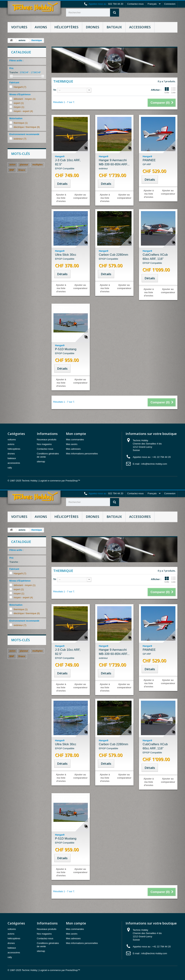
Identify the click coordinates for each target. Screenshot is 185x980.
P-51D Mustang (71, 351)
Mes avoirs (72, 444)
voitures (19, 27)
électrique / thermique (27, 127)
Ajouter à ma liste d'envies (61, 198)
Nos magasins (44, 444)
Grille (167, 90)
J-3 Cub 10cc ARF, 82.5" (71, 165)
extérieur (20, 139)
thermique (21, 123)
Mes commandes (75, 440)
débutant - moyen (25, 99)
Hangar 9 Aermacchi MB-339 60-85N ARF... (114, 165)
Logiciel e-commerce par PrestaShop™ (60, 481)
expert (19, 103)
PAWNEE (158, 162)
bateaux (114, 27)
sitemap (41, 462)
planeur (24, 165)
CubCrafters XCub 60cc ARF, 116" (158, 259)
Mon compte (76, 434)
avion (12, 165)
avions (41, 27)
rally (10, 468)
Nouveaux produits (47, 440)
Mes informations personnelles (82, 454)
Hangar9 (20, 87)
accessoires (140, 27)
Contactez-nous (135, 4)
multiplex (37, 165)
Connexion (170, 4)
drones (92, 27)
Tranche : (14, 72)
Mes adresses (73, 449)
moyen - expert (23, 111)
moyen (19, 107)
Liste (173, 90)
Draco (22, 170)
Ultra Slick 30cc (71, 257)
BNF (12, 170)
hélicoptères (66, 27)
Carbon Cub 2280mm (114, 257)
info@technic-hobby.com (154, 464)
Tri (55, 90)
